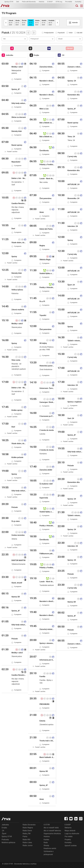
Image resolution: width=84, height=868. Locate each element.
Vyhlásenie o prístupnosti (49, 853)
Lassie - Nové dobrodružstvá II (47, 179)
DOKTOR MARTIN (18, 560)
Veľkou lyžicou (17, 290)
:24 (3, 831)
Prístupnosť (35, 39)
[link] (11, 151)
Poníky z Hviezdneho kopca (47, 287)
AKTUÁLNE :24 (73, 184)
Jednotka (5, 825)
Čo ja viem (16, 521)
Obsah (60, 39)
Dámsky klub (17, 131)
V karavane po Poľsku (47, 416)
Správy (14, 257)
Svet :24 (71, 418)
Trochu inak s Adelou (47, 741)
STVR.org (59, 2)
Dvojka (4, 828)
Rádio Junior (28, 845)
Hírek (42, 212)
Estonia (42, 721)
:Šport (4, 834)
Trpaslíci (43, 315)
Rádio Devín (27, 831)
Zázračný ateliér (46, 470)
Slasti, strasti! (17, 583)
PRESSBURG (44, 704)
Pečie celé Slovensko (29, 2)
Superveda (44, 498)
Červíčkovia (44, 151)
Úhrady (46, 845)
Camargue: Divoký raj (47, 402)
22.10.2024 (11, 23)
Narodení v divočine (47, 81)
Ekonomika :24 (73, 198)
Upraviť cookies (71, 846)
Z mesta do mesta (47, 430)
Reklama (68, 828)
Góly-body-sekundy (19, 103)
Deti (18, 2)
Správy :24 (72, 81)
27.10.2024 (44, 23)
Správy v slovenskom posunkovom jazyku (47, 643)
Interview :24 (73, 226)
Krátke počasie (17, 457)
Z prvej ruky (72, 156)
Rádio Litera (27, 842)
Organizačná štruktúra (52, 834)
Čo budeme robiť (46, 484)
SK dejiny (43, 343)
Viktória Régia (45, 260)
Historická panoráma (47, 366)
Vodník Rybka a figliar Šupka (47, 273)
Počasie (15, 507)
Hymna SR (16, 597)
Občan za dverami (19, 117)
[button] (12, 48)
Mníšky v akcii (17, 67)
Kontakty (78, 2)
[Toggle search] (77, 6)
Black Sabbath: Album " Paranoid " (47, 757)
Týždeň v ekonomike (75, 341)
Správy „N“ (16, 89)
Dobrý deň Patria (46, 229)
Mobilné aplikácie (8, 842)
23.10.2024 (17, 23)
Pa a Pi (42, 301)
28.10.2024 (51, 23)
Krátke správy (17, 410)
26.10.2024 (37, 23)
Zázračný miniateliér (47, 67)
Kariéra (46, 840)
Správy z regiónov (75, 402)
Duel (13, 229)
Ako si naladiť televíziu (52, 831)
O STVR (47, 825)
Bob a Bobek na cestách (47, 123)
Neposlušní (16, 162)
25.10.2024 (31, 23)
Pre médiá (69, 2)
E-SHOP (50, 2)
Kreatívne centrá (50, 848)
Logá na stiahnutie (72, 834)
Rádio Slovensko (29, 825)
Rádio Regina (28, 828)
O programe (16, 79)
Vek (4, 39)
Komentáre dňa (74, 95)
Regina (42, 246)
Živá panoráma (45, 198)
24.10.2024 (24, 23)
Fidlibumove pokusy (47, 554)
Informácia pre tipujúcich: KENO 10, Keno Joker (47, 660)
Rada (46, 842)
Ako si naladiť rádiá (51, 828)
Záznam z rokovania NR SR (75, 67)
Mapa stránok (70, 831)
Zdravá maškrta (18, 310)
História (42, 2)
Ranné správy (17, 145)
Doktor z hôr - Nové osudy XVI (19, 178)
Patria (25, 836)
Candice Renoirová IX (19, 203)
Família (42, 676)
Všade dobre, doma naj (19, 243)
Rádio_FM (27, 834)
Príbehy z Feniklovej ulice (47, 165)
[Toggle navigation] (82, 6)
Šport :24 (71, 285)
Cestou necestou (18, 535)
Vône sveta (16, 360)
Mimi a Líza (44, 109)
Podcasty (5, 840)
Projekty (68, 840)
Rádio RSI (26, 840)
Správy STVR (9, 2)
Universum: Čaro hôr (47, 388)
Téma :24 (71, 137)
